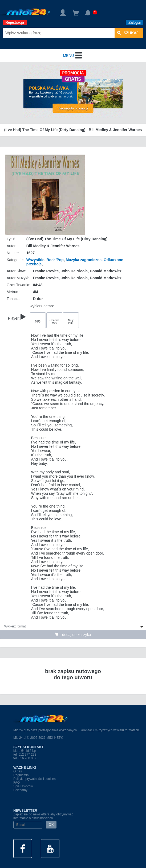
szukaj (128, 33)
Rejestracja (15, 22)
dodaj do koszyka (73, 635)
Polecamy (20, 790)
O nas (18, 771)
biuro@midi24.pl (25, 751)
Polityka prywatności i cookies (35, 779)
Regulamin (21, 775)
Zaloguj (135, 22)
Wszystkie (35, 260)
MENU (73, 56)
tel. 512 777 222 (25, 755)
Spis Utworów (23, 786)
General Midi (54, 322)
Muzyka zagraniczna (84, 260)
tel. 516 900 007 (25, 758)
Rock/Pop (55, 260)
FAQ (17, 783)
